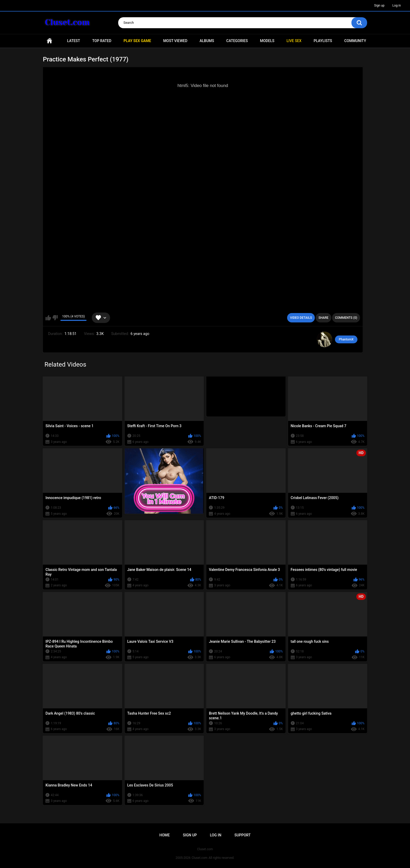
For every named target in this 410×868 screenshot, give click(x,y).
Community (355, 41)
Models (267, 41)
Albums (207, 41)
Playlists (323, 41)
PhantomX (346, 339)
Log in (397, 5)
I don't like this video (55, 318)
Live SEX (294, 41)
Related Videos (65, 364)
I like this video (48, 318)
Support (242, 835)
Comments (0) (346, 318)
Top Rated (102, 41)
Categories (237, 41)
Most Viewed (175, 41)
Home (49, 41)
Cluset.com (200, 858)
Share (323, 318)
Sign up (379, 5)
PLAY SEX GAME (137, 41)
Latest (74, 41)
